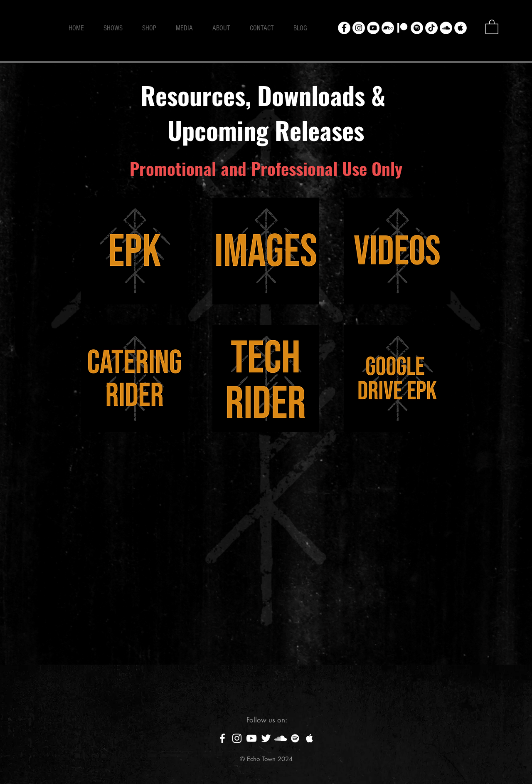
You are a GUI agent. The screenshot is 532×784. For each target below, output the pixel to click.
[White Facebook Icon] (222, 738)
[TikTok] (431, 28)
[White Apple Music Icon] (310, 738)
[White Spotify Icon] (295, 738)
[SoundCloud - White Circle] (446, 28)
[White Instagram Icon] (237, 738)
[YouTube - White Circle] (373, 28)
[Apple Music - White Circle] (461, 28)
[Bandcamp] (388, 28)
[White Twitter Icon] (266, 738)
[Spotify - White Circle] (417, 28)
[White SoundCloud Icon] (281, 738)
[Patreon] (402, 28)
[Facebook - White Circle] (344, 28)
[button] (492, 26)
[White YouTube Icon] (251, 738)
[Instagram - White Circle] (359, 28)
